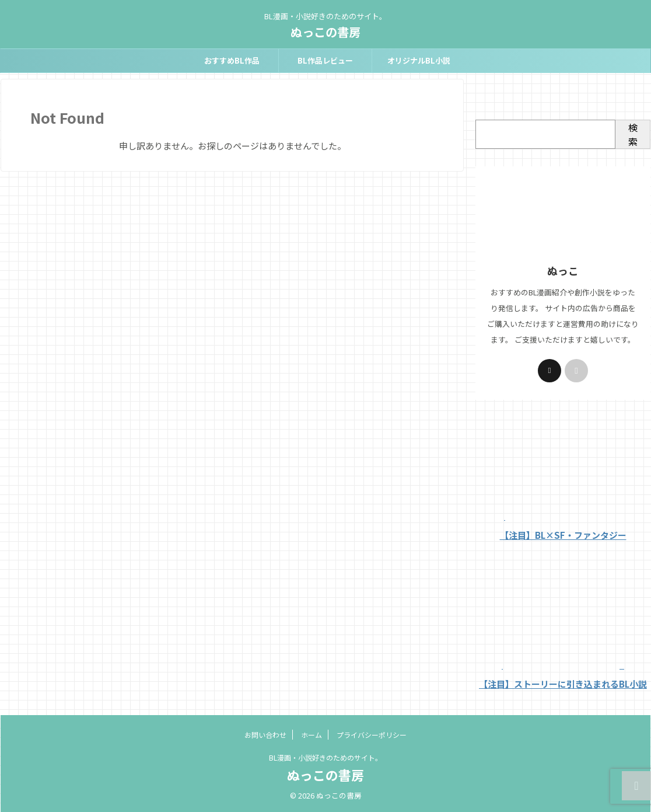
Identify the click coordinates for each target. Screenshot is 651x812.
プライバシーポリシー (372, 735)
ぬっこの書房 (325, 32)
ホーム (311, 735)
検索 (633, 134)
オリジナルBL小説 (419, 60)
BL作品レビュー (325, 60)
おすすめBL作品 (232, 60)
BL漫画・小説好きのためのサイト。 (325, 757)
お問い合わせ (265, 735)
